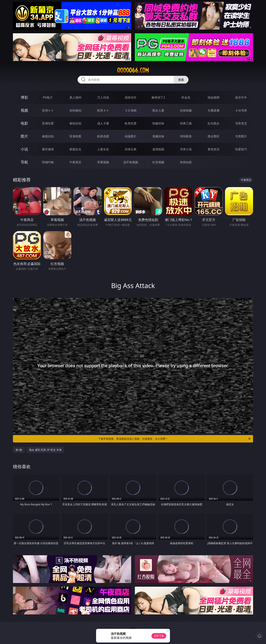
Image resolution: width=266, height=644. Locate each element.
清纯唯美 (186, 136)
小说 (24, 149)
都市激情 (48, 149)
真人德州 (75, 97)
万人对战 (103, 97)
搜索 (181, 80)
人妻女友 (103, 149)
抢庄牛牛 (241, 97)
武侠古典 (131, 149)
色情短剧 (186, 162)
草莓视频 (103, 162)
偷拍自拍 (75, 123)
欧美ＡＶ (103, 110)
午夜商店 (75, 162)
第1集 (19, 450)
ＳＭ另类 (241, 110)
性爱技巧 (241, 149)
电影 (24, 123)
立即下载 (159, 636)
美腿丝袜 (158, 136)
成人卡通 (103, 123)
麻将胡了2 (158, 97)
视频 (24, 110)
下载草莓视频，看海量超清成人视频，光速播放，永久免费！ (175, 439)
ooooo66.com (133, 70)
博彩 (24, 97)
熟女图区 (214, 136)
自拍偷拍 (75, 110)
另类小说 (186, 149)
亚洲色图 (75, 136)
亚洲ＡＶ (48, 110)
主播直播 (214, 110)
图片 (24, 136)
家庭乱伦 (75, 149)
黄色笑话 (214, 149)
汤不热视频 (131, 162)
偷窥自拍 (48, 136)
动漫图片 (131, 136)
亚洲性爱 (48, 123)
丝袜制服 (186, 110)
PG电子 (48, 97)
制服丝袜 (158, 123)
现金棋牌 (214, 97)
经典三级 (186, 123)
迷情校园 (158, 149)
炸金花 (186, 97)
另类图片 (241, 136)
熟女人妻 (158, 110)
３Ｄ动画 (131, 110)
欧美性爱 (131, 123)
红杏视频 (158, 162)
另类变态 (241, 123)
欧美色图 (103, 136)
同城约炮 (48, 162)
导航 (24, 162)
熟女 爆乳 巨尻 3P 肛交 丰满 (45, 450)
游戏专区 (131, 97)
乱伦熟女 (214, 123)
